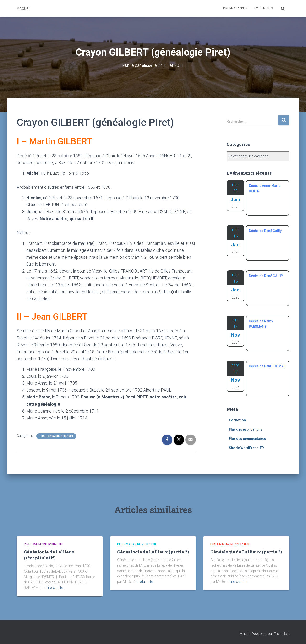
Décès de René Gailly (265, 231)
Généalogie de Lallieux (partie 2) (153, 552)
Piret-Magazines (235, 8)
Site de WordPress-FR (246, 448)
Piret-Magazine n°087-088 (56, 436)
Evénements (263, 8)
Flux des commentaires (248, 438)
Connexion (237, 420)
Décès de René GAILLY (266, 276)
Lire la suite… (56, 587)
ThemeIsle (281, 633)
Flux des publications (246, 429)
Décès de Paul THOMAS (267, 366)
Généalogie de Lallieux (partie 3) (246, 552)
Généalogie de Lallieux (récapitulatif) (49, 555)
